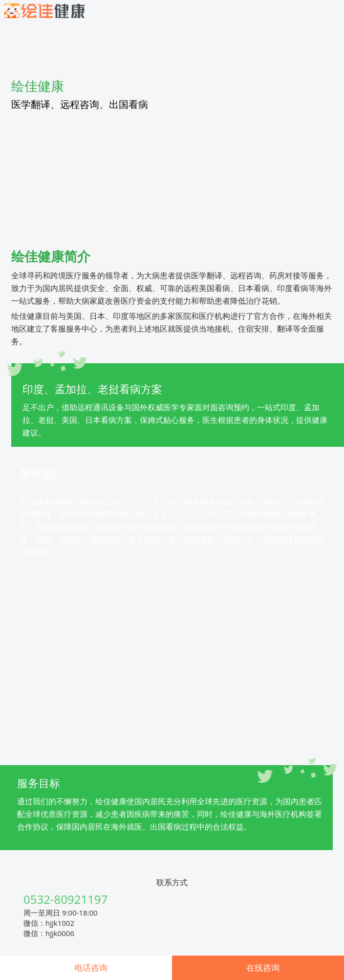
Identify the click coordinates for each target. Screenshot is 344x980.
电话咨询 (91, 968)
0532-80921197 (65, 899)
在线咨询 (263, 968)
